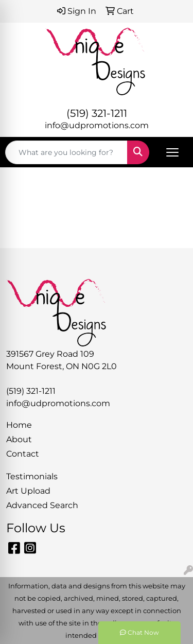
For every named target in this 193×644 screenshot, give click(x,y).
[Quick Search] (66, 152)
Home (19, 425)
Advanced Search (42, 505)
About (19, 439)
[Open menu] (172, 152)
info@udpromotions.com (97, 125)
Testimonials (32, 476)
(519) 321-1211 (97, 113)
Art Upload (28, 491)
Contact (23, 454)
